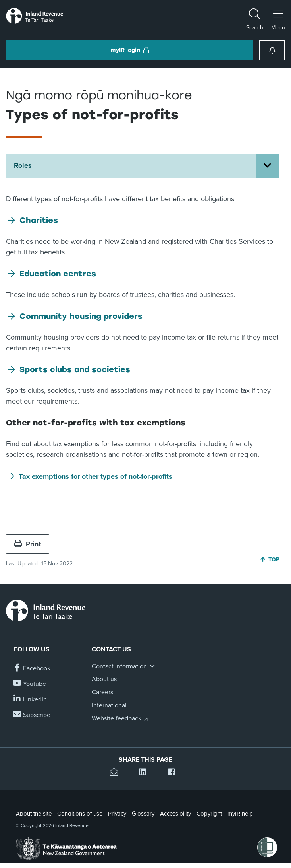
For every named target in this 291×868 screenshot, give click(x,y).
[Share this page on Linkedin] (145, 773)
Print (28, 544)
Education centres (58, 274)
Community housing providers (81, 316)
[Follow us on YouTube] (30, 684)
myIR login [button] (130, 50)
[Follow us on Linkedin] (30, 700)
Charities (39, 220)
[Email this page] (117, 773)
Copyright (209, 814)
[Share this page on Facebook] (174, 773)
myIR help (240, 814)
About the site (34, 814)
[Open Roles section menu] (267, 166)
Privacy (117, 814)
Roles (23, 165)
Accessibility (175, 814)
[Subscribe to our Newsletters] (32, 715)
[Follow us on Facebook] (32, 669)
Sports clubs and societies (75, 369)
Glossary (143, 814)
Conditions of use (80, 814)
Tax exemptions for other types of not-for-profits (95, 476)
